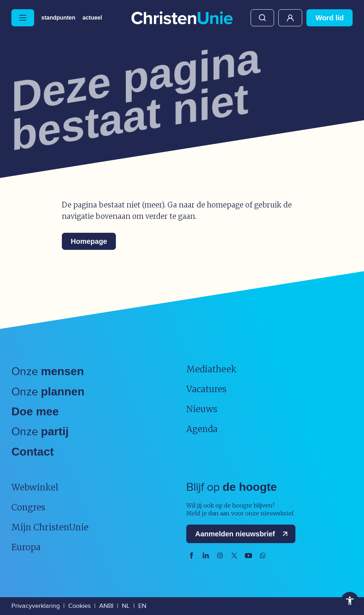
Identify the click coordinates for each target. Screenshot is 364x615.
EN (142, 606)
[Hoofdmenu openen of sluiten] (23, 18)
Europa (26, 547)
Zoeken (262, 18)
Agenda (202, 429)
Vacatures (206, 389)
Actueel (92, 18)
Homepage (89, 241)
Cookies (79, 606)
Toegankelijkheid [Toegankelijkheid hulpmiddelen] (350, 601)
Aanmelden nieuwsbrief (243, 534)
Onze (48, 372)
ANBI (106, 606)
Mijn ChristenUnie (290, 18)
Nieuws (202, 409)
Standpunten (58, 18)
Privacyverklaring (36, 606)
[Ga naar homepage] (182, 19)
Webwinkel (35, 487)
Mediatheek (212, 369)
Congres (28, 507)
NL (126, 606)
